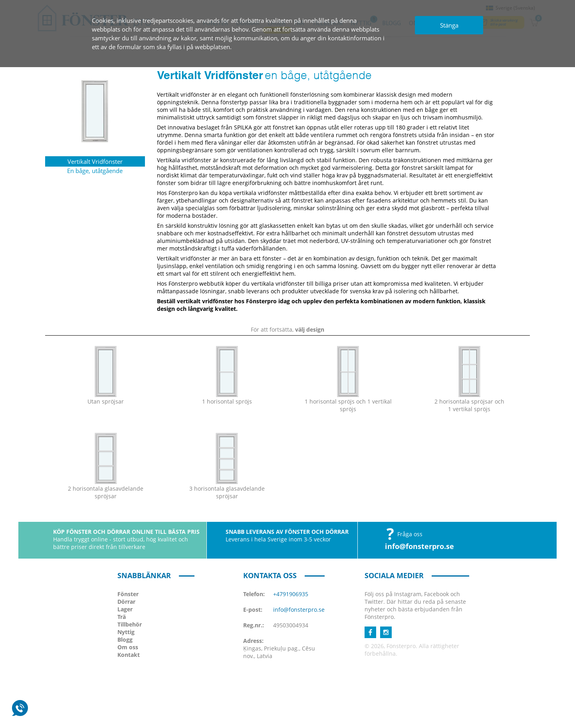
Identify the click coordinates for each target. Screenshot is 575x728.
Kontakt (129, 655)
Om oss (128, 647)
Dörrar (126, 602)
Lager (125, 609)
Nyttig (126, 632)
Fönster (128, 594)
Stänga (449, 25)
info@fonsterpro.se (419, 546)
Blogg (125, 639)
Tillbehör (130, 624)
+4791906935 (291, 594)
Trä (122, 617)
